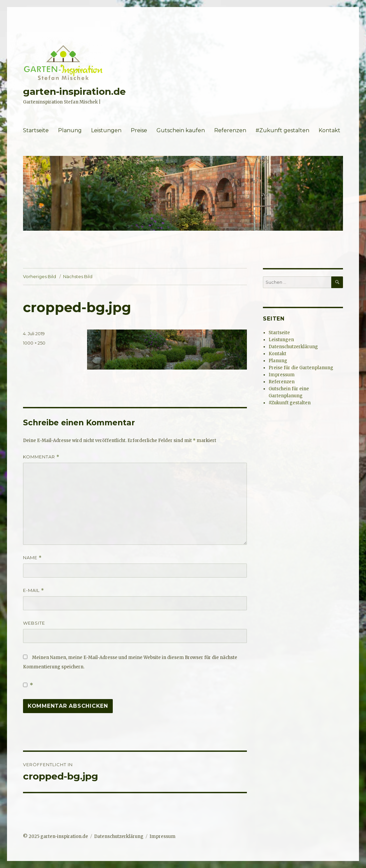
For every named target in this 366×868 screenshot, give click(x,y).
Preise (139, 130)
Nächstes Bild (78, 276)
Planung (70, 130)
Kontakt (329, 130)
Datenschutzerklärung (293, 347)
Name (32, 558)
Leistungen (106, 130)
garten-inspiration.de (74, 91)
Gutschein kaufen (181, 130)
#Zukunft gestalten (282, 130)
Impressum (282, 375)
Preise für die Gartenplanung (301, 368)
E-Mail (34, 590)
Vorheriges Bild (40, 276)
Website (34, 623)
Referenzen (230, 130)
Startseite (36, 130)
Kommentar (41, 457)
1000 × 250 (34, 343)
